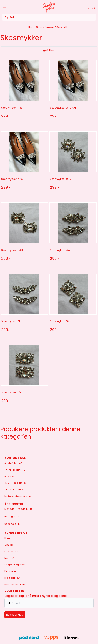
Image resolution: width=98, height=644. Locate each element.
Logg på (9, 558)
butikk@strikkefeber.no (18, 496)
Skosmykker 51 (11, 321)
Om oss (9, 545)
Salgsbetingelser (15, 565)
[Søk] (49, 17)
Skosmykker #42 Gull (63, 108)
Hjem (32, 27)
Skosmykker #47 (61, 179)
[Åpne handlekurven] (93, 7)
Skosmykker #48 (12, 250)
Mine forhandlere (15, 584)
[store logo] (49, 7)
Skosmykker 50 (11, 392)
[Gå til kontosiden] (87, 7)
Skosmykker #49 (61, 250)
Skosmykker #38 (12, 108)
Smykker (50, 27)
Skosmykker (63, 27)
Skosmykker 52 (60, 321)
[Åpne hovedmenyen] (5, 7)
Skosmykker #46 (12, 179)
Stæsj (40, 27)
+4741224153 (15, 490)
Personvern (11, 571)
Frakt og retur (12, 578)
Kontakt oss (11, 551)
